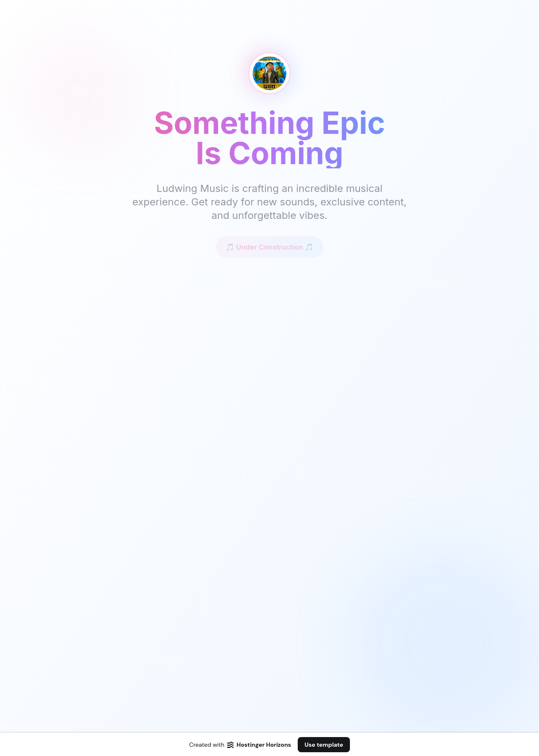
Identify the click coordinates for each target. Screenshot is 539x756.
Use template (324, 745)
